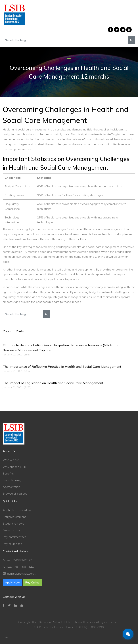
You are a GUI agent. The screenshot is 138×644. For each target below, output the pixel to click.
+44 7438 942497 (19, 560)
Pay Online (32, 582)
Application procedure (17, 510)
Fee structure (11, 530)
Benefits (8, 473)
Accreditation (11, 487)
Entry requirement (14, 517)
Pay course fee (12, 544)
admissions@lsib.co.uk (21, 574)
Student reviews (13, 523)
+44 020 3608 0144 (20, 567)
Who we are (11, 460)
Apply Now (12, 582)
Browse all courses (15, 493)
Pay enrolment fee (15, 537)
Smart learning (12, 480)
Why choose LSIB (14, 467)
